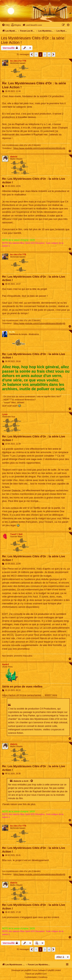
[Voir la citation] (32, 781)
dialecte (14, 157)
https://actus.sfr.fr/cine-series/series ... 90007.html (30, 695)
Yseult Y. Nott (16, 534)
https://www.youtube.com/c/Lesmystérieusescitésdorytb (39, 148)
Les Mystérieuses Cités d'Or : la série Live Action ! (33, 40)
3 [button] (45, 54)
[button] (32, 54)
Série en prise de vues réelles (22, 686)
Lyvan (5, 414)
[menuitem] (6, 25)
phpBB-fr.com (41, 974)
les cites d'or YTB (18, 61)
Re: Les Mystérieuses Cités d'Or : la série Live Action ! (34, 85)
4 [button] (49, 54)
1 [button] (36, 54)
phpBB (27, 970)
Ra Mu (12, 332)
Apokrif (5, 664)
